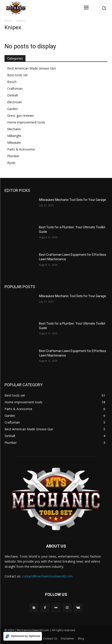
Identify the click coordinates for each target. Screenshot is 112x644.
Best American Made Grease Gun (32, 68)
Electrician (15, 102)
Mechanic (14, 129)
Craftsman (15, 89)
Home (8, 21)
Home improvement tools (26, 122)
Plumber (13, 156)
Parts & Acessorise (21, 149)
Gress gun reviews (21, 116)
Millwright (14, 136)
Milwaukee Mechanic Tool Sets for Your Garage (73, 200)
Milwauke (14, 142)
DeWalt (13, 95)
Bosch (12, 82)
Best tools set (17, 75)
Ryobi (11, 163)
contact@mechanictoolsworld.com (47, 576)
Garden (13, 109)
